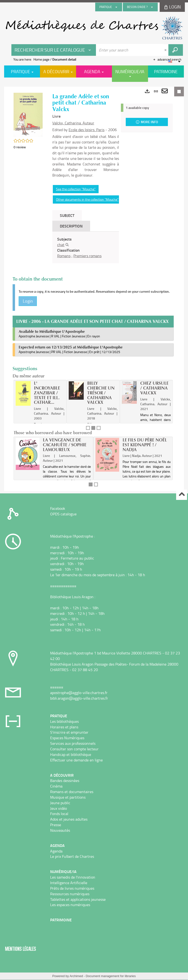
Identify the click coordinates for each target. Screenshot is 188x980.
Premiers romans (87, 256)
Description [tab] (71, 226)
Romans (64, 256)
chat (61, 245)
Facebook (58, 508)
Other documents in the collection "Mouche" (87, 199)
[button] (28, 114)
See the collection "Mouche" (76, 189)
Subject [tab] (67, 215)
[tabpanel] (86, 247)
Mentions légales (21, 949)
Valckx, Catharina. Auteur (73, 123)
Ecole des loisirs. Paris (86, 130)
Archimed (76, 976)
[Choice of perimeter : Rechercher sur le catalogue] (54, 50)
